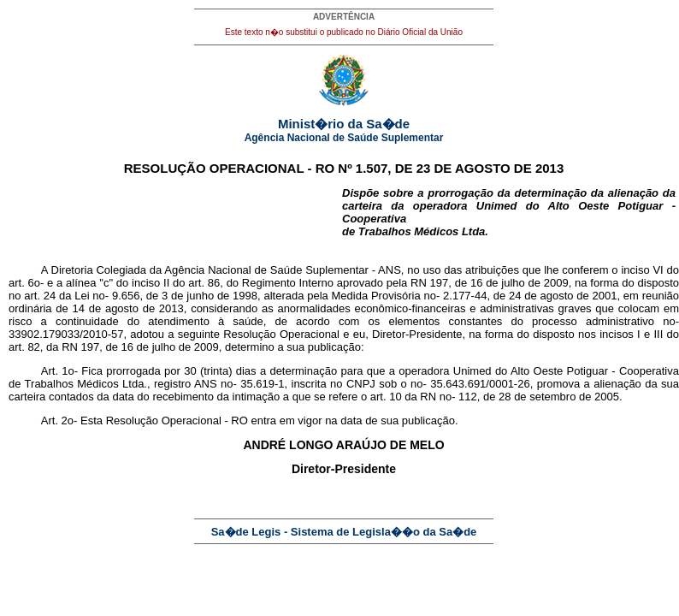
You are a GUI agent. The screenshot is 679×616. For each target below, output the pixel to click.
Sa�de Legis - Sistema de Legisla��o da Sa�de (344, 532)
